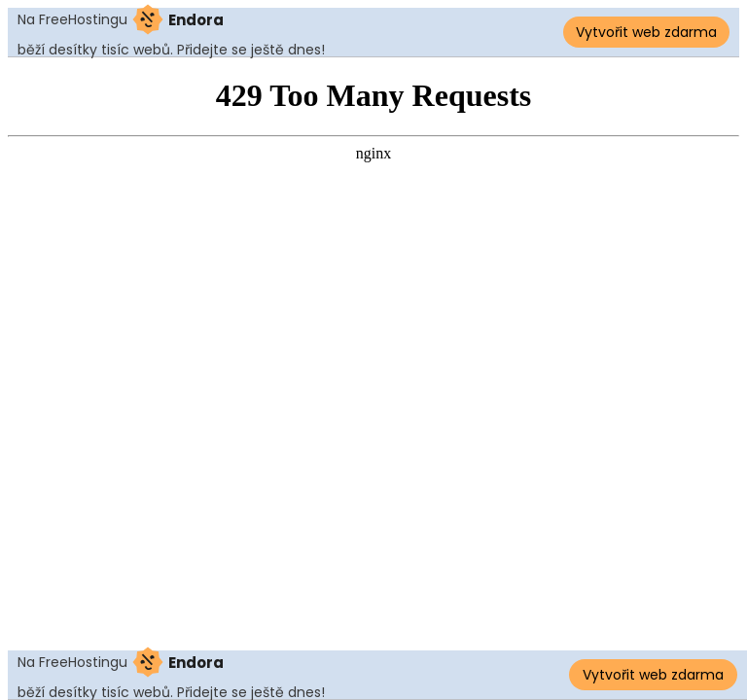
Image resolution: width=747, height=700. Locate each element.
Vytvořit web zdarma (646, 32)
